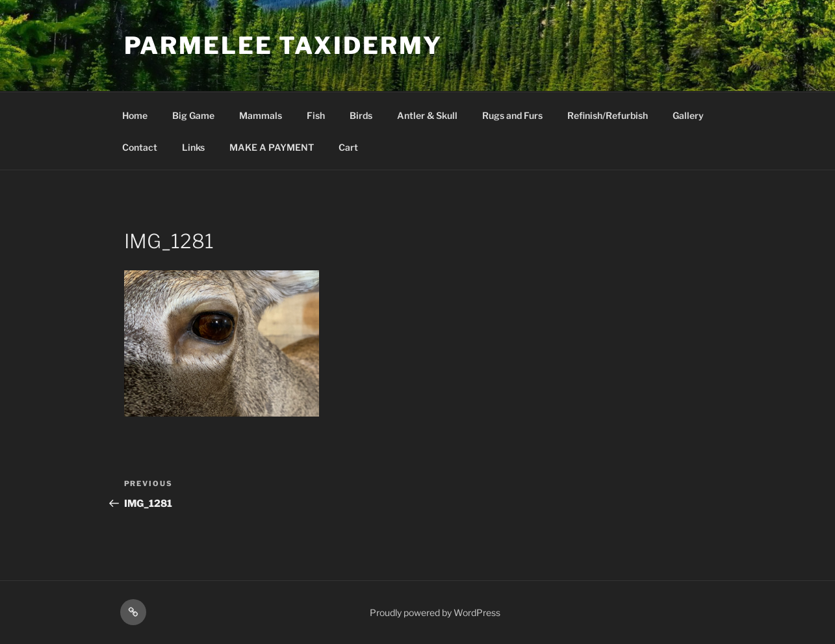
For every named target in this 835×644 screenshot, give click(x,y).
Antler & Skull (427, 115)
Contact (140, 147)
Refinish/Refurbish (608, 115)
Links (193, 147)
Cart (348, 147)
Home (135, 115)
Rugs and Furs (512, 115)
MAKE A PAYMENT (272, 147)
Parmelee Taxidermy (284, 45)
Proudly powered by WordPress (435, 612)
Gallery (688, 115)
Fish (316, 115)
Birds (361, 115)
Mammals (261, 115)
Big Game (193, 115)
